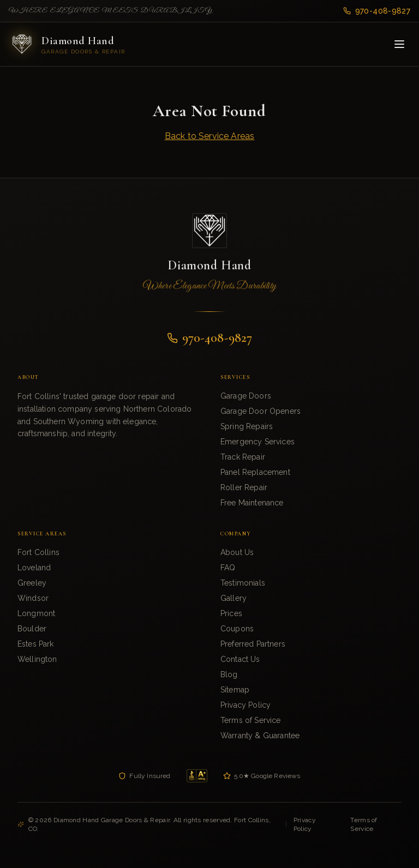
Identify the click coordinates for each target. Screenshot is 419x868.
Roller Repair (244, 487)
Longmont (36, 613)
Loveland (34, 568)
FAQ (228, 568)
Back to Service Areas (209, 136)
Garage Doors (246, 396)
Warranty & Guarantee (260, 736)
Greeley (32, 583)
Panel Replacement (255, 472)
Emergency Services (258, 442)
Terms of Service (251, 720)
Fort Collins (38, 552)
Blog (229, 674)
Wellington (37, 659)
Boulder (32, 629)
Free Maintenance (252, 503)
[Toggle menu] (399, 44)
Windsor (33, 598)
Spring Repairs (247, 426)
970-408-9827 (377, 11)
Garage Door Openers (261, 411)
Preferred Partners (253, 644)
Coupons (237, 629)
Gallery (234, 598)
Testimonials (243, 583)
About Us (237, 552)
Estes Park (36, 644)
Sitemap (235, 690)
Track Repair (243, 457)
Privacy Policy (246, 705)
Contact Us (240, 659)
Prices (231, 613)
